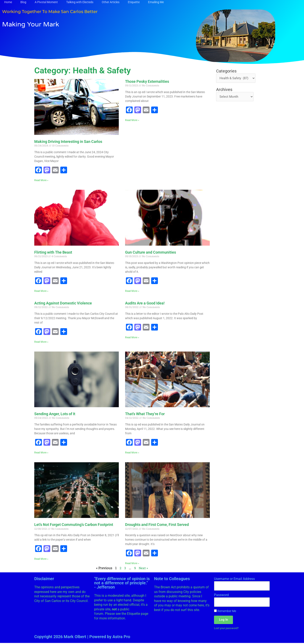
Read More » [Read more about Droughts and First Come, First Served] (132, 564)
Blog (23, 2)
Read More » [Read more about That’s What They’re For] (132, 453)
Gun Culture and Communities (151, 252)
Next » (144, 569)
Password (221, 596)
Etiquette (134, 2)
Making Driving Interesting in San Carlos (68, 142)
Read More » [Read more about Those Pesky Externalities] (132, 120)
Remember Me (225, 612)
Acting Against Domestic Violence (63, 303)
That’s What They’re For (145, 414)
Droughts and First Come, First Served (157, 525)
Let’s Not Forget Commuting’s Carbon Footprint (74, 525)
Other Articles (111, 2)
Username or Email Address (234, 580)
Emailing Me (156, 2)
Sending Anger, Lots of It (55, 414)
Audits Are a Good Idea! (145, 303)
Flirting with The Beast (53, 252)
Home (8, 2)
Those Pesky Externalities (147, 81)
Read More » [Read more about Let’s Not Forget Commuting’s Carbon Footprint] (41, 560)
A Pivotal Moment (46, 2)
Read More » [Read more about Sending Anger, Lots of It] (41, 453)
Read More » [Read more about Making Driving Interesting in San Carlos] (41, 180)
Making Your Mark (43, 24)
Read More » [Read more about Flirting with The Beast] (41, 291)
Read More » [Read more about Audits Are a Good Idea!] (132, 338)
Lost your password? (228, 629)
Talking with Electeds (80, 2)
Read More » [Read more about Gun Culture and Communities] (132, 291)
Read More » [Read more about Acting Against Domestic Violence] (41, 342)
